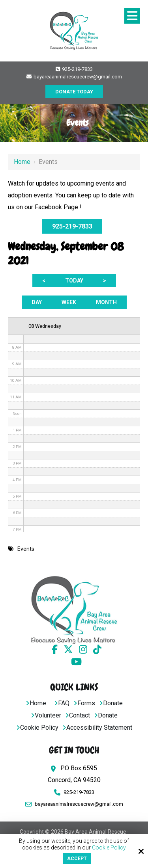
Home (22, 162)
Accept (77, 859)
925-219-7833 (74, 69)
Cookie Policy (109, 848)
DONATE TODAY (74, 92)
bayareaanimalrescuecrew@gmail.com (74, 77)
